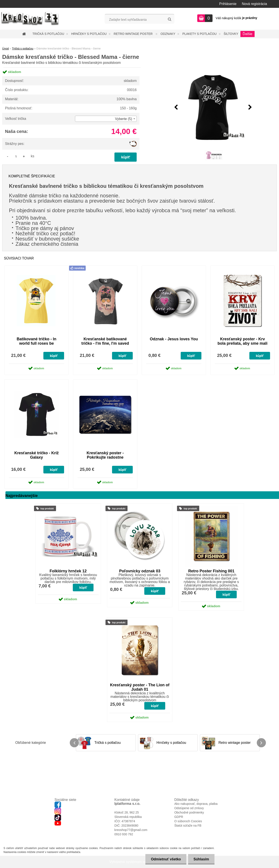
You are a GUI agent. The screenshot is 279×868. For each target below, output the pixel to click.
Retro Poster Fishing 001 (211, 571)
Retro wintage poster (134, 34)
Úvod (5, 48)
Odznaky (168, 34)
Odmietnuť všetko (166, 859)
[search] (169, 19)
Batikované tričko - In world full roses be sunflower (36, 343)
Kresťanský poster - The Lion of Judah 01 (140, 687)
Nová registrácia (254, 4)
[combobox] (106, 119)
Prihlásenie (228, 4)
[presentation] (176, 107)
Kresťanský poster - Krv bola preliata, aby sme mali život (242, 343)
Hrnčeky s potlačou (89, 34)
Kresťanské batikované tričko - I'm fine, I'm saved (105, 341)
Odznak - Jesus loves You (174, 339)
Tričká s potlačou (48, 34)
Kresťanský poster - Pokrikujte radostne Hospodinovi (105, 457)
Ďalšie (247, 34)
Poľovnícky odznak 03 (140, 571)
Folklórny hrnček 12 (68, 571)
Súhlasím (201, 859)
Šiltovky (231, 34)
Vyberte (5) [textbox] (123, 119)
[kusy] (16, 156)
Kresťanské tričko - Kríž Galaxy (37, 455)
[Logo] (30, 19)
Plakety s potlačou (200, 34)
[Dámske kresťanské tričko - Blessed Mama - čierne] (213, 107)
